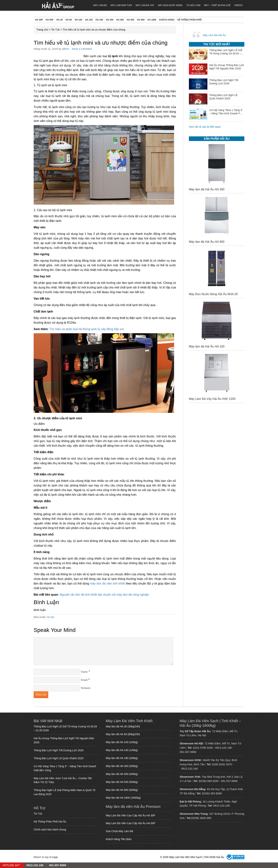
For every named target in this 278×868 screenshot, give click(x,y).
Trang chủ (42, 30)
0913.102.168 (223, 748)
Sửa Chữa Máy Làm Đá (119, 831)
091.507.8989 (188, 752)
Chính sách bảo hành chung (50, 830)
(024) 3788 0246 (203, 748)
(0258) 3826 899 (201, 818)
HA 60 (69, 20)
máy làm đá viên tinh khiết (107, 584)
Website (86, 688)
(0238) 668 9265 (209, 781)
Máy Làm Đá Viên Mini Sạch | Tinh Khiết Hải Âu (58, 5)
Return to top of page (46, 857)
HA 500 (130, 20)
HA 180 (99, 20)
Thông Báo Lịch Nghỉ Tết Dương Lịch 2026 (59, 750)
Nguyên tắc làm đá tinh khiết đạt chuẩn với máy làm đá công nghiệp (104, 595)
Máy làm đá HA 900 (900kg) (122, 790)
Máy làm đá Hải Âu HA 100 (207, 346)
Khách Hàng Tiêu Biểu (119, 839)
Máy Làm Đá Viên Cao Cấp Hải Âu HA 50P (130, 823)
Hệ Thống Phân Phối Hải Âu (50, 822)
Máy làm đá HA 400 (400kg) (122, 774)
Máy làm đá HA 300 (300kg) (122, 766)
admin (65, 49)
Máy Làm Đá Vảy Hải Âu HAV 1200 (212, 399)
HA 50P (50, 20)
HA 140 (89, 20)
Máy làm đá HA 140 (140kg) (122, 750)
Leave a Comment (82, 49)
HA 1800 (152, 20)
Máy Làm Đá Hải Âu (214, 35)
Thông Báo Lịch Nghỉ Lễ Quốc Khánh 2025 (59, 758)
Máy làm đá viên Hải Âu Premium (133, 807)
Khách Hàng (167, 20)
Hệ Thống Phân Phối (189, 20)
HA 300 (110, 20)
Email (84, 680)
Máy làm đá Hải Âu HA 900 (207, 242)
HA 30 (60, 20)
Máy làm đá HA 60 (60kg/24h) (123, 734)
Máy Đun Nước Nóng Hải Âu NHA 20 (213, 294)
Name (84, 672)
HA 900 (141, 20)
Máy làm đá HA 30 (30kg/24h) (123, 726)
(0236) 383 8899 (212, 793)
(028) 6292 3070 (222, 764)
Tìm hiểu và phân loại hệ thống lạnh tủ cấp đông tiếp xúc (87, 329)
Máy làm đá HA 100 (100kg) (122, 742)
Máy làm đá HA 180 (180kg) (122, 758)
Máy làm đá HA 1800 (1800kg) (123, 798)
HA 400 (120, 20)
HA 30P (39, 20)
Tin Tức (55, 30)
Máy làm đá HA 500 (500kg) (122, 782)
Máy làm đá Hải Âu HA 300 (207, 189)
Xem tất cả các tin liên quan (205, 127)
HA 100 (78, 20)
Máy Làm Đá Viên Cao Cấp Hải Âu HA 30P (130, 815)
